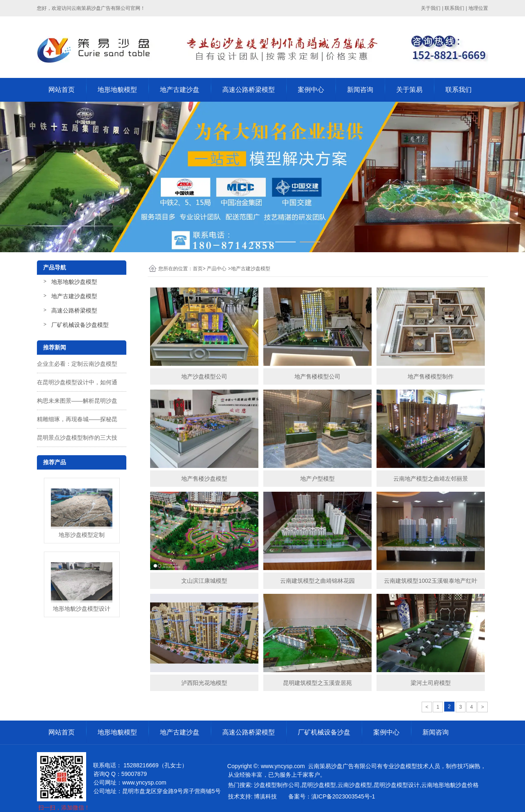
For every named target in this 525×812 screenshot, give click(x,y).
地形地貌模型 (117, 90)
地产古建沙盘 (180, 90)
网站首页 (62, 90)
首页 (198, 269)
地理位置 (478, 8)
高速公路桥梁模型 (249, 90)
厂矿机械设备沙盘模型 (80, 325)
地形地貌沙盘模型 (74, 282)
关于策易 (409, 90)
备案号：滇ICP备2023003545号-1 (332, 796)
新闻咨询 (360, 90)
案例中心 (311, 90)
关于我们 (431, 8)
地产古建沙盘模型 (74, 296)
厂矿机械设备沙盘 (324, 732)
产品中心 (217, 269)
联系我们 (454, 8)
